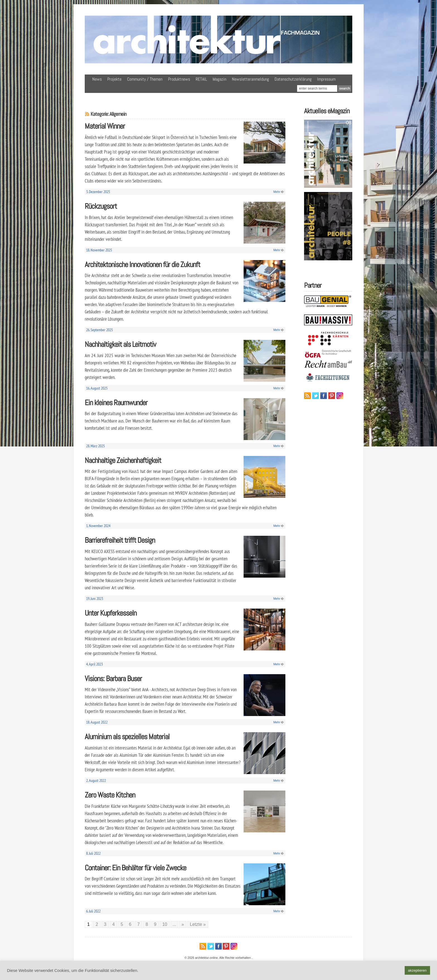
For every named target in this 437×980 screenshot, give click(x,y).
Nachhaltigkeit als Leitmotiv (120, 344)
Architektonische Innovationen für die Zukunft (142, 264)
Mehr (277, 192)
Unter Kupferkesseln (111, 613)
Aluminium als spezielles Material (127, 737)
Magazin (219, 79)
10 (165, 924)
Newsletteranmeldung (250, 79)
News (97, 79)
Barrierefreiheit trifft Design (120, 540)
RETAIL (201, 79)
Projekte (114, 79)
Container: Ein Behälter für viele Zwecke (135, 868)
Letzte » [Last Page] (198, 924)
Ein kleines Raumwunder (116, 403)
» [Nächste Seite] (183, 924)
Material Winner (105, 126)
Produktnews (179, 79)
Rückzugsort (101, 206)
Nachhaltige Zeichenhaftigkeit (123, 460)
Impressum (326, 79)
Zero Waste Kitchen (110, 795)
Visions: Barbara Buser (113, 678)
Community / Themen (145, 79)
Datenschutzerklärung (293, 79)
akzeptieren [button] (417, 970)
